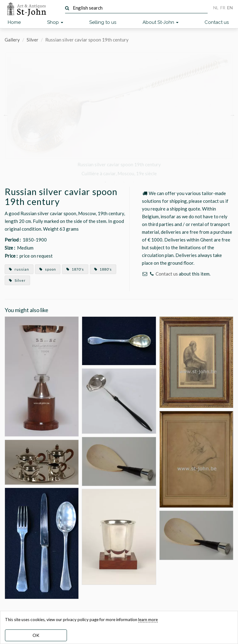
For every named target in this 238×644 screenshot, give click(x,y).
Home (14, 22)
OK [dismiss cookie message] (36, 635)
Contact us (217, 22)
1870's (75, 269)
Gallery (12, 40)
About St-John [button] (161, 22)
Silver (33, 40)
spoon (48, 269)
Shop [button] (55, 22)
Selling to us (103, 22)
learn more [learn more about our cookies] (148, 620)
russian (19, 269)
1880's (103, 269)
